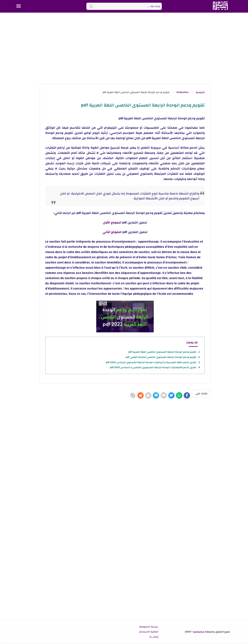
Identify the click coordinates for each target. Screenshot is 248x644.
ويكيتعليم (199, 633)
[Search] (124, 6)
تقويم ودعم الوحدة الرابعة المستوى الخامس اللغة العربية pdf (162, 352)
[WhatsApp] (175, 396)
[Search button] (91, 6)
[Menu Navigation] (19, 6)
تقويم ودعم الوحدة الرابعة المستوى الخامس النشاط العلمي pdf (161, 357)
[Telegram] (144, 396)
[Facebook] (186, 396)
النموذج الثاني (112, 232)
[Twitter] (165, 396)
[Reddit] (123, 396)
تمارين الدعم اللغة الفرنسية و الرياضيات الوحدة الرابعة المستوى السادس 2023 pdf (151, 362)
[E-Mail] (154, 396)
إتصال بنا (154, 638)
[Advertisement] (124, 48)
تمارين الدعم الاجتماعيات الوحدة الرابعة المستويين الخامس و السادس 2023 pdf (153, 367)
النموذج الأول (112, 222)
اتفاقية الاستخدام (149, 633)
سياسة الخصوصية (149, 628)
